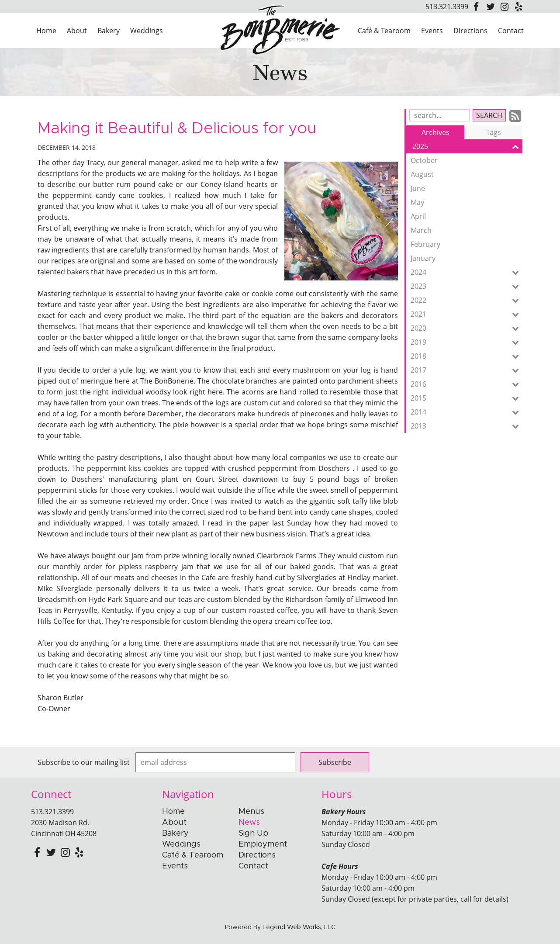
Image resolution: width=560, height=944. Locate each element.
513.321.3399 (447, 7)
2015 (467, 398)
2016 (467, 384)
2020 (467, 328)
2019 (467, 342)
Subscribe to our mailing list (84, 762)
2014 (467, 412)
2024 (467, 272)
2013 (467, 426)
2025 (467, 146)
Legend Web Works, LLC (299, 927)
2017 (467, 370)
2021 (467, 314)
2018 (467, 356)
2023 (467, 286)
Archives (436, 132)
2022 (467, 300)
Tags (494, 132)
